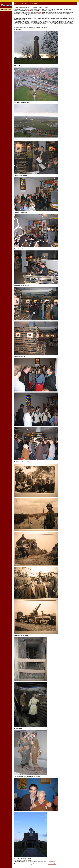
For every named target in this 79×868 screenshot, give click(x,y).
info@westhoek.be (51, 862)
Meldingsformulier (24, 1)
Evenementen (14, 1)
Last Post (4, 1)
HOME (32, 1)
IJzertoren (29, 10)
